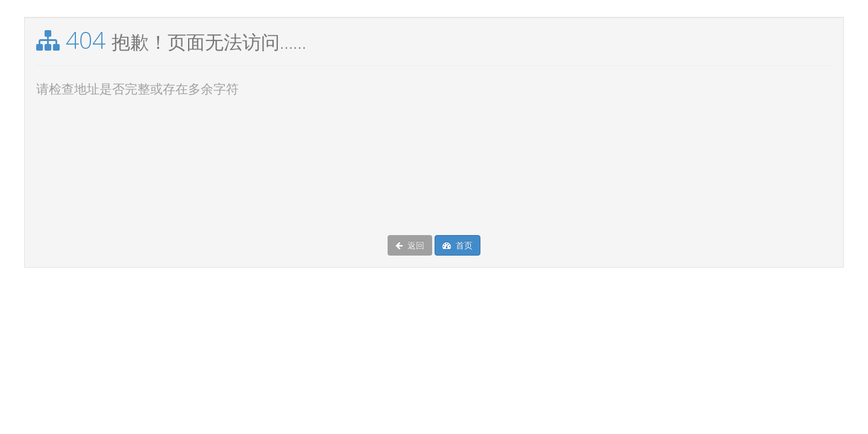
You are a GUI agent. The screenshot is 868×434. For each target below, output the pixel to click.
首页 (458, 245)
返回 (410, 245)
